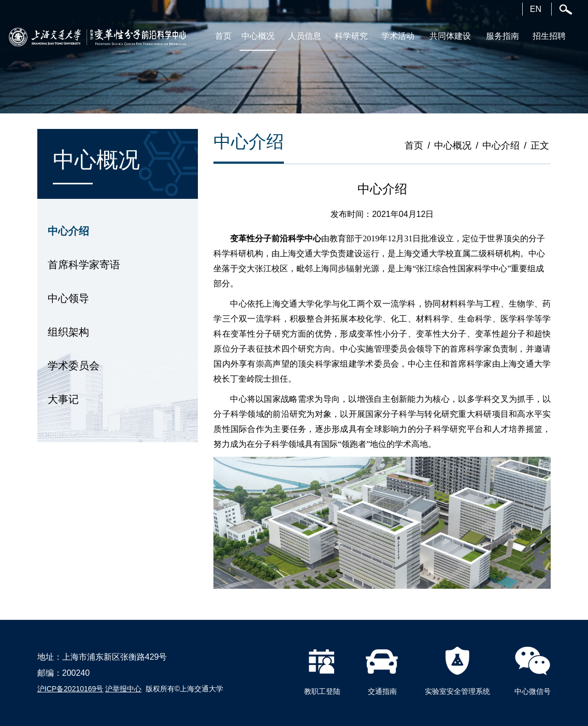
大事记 (63, 399)
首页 (414, 146)
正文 (540, 146)
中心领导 (68, 298)
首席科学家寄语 (84, 265)
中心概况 (453, 146)
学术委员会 (74, 366)
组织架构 (68, 332)
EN (536, 9)
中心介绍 (68, 231)
